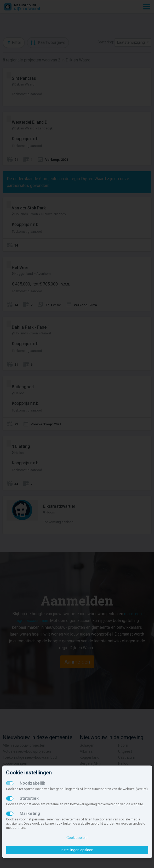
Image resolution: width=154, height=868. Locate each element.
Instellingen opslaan (77, 850)
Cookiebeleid (77, 838)
